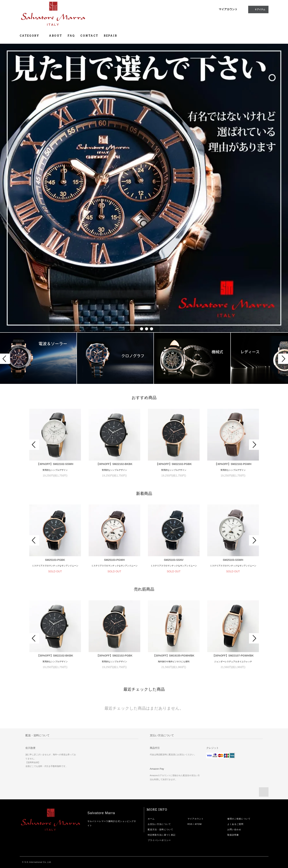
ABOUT (56, 36)
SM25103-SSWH (233, 560)
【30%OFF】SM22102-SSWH (55, 464)
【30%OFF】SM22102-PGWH (233, 464)
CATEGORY (32, 36)
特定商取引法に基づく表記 (162, 835)
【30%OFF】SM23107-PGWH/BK (233, 656)
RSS (190, 824)
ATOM (198, 824)
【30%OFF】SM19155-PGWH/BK (174, 656)
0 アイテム (258, 9)
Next (283, 359)
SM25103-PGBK (55, 560)
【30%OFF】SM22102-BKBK (114, 464)
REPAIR (111, 36)
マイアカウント (228, 9)
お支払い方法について (159, 824)
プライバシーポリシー (159, 840)
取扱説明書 (233, 835)
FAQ (71, 36)
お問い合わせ (234, 829)
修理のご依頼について (239, 819)
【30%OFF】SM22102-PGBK (174, 464)
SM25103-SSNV (174, 560)
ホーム (151, 819)
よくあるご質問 (235, 824)
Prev (5, 359)
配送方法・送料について (160, 829)
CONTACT (89, 36)
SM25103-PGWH (114, 560)
